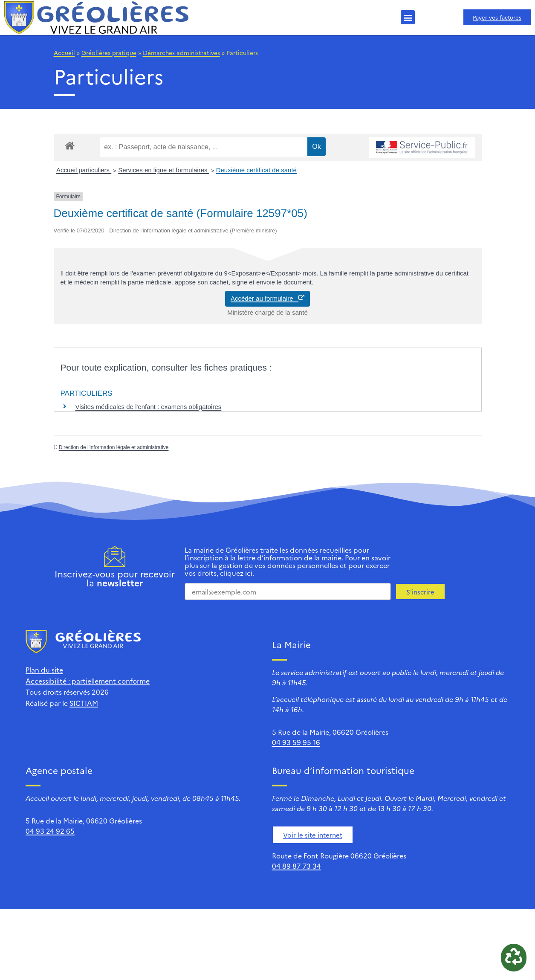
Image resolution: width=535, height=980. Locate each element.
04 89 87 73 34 (296, 866)
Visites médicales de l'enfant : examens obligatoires (149, 407)
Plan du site (44, 670)
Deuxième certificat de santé (256, 170)
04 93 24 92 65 (50, 831)
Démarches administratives (181, 52)
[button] (408, 17)
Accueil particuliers (84, 170)
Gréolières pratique (109, 52)
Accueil (64, 52)
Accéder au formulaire (267, 298)
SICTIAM (84, 703)
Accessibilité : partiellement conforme (88, 681)
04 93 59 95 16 (296, 742)
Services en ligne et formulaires (163, 170)
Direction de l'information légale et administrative (114, 447)
